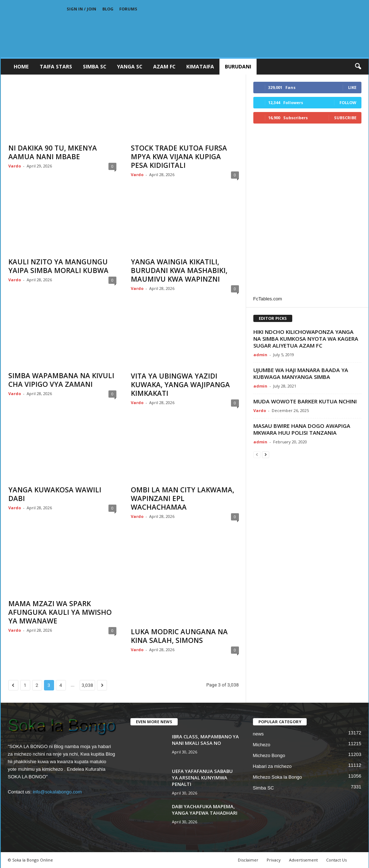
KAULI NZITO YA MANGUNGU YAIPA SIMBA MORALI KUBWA (58, 266)
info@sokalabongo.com (57, 792)
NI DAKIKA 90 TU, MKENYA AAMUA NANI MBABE (53, 152)
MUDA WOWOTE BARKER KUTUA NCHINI (305, 401)
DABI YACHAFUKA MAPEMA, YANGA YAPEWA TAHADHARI (205, 810)
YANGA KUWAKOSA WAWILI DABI (55, 494)
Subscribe (345, 118)
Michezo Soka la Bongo (278, 777)
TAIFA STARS (56, 66)
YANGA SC (130, 66)
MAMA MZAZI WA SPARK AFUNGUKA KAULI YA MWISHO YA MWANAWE (60, 612)
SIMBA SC (95, 66)
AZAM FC (164, 66)
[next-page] (266, 454)
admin (260, 355)
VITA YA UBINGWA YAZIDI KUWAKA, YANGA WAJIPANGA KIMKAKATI (180, 385)
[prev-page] (257, 454)
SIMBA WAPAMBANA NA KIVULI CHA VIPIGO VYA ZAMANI (61, 380)
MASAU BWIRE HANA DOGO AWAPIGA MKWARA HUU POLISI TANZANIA (302, 429)
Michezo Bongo (269, 755)
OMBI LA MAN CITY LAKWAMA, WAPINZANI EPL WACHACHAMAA (183, 498)
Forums (128, 9)
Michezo (262, 745)
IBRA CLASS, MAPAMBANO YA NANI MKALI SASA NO (205, 740)
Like (352, 87)
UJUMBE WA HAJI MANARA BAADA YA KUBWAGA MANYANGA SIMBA (301, 373)
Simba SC (264, 788)
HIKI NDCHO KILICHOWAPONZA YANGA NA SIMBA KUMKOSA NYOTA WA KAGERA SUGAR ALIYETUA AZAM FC (306, 339)
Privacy (274, 860)
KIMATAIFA (200, 66)
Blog (108, 9)
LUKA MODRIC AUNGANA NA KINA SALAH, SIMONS (179, 636)
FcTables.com (268, 299)
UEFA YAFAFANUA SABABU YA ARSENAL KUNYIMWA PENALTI (202, 778)
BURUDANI (238, 66)
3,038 (88, 685)
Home (21, 66)
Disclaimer (248, 860)
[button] (358, 67)
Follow (348, 102)
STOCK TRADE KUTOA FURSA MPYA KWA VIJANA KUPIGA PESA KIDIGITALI (179, 157)
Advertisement (303, 860)
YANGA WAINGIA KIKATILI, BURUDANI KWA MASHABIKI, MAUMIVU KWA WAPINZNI (179, 270)
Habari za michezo (272, 766)
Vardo (15, 166)
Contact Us (336, 860)
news (258, 734)
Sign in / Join (81, 9)
